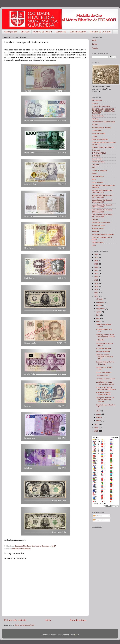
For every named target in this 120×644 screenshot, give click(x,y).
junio (98, 318)
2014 (96, 293)
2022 (96, 267)
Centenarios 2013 (103, 376)
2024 (96, 261)
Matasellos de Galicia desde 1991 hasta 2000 (102, 206)
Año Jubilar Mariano (103, 348)
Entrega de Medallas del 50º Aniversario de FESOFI (105, 400)
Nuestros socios (98, 228)
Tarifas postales (98, 242)
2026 (96, 254)
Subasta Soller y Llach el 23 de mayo (105, 363)
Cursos (94, 136)
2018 (96, 280)
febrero (99, 417)
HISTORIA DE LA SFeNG (100, 32)
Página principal (11, 32)
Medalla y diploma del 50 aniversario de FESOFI (105, 336)
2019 (96, 277)
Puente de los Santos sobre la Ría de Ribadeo (106, 388)
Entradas (98, 516)
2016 (96, 286)
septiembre (101, 309)
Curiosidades (97, 131)
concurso (95, 125)
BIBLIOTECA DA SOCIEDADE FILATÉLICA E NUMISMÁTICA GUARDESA (103, 111)
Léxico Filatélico (98, 177)
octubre (99, 305)
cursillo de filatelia (98, 134)
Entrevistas (96, 150)
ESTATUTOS (61, 32)
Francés (95, 48)
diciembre (100, 299)
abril (98, 411)
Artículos (95, 103)
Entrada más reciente (15, 620)
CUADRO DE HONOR (43, 32)
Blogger (76, 635)
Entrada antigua (78, 620)
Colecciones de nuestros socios (103, 122)
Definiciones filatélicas (100, 139)
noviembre (100, 302)
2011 (96, 428)
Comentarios (99, 520)
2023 (96, 264)
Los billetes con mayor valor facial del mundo (105, 383)
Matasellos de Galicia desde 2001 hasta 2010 (102, 211)
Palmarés (95, 231)
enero (99, 421)
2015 (96, 290)
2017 (96, 283)
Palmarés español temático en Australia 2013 (105, 357)
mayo (99, 322)
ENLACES (25, 32)
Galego (95, 44)
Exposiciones (97, 159)
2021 (96, 270)
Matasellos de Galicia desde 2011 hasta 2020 (102, 216)
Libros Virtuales (98, 182)
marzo (99, 414)
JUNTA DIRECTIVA (78, 32)
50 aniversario (97, 100)
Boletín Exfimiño (98, 116)
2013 (96, 296)
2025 (96, 257)
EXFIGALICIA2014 (99, 153)
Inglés (94, 40)
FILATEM (95, 165)
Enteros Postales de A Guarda (103, 147)
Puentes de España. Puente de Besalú (103, 393)
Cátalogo (95, 119)
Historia (95, 174)
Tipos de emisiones (103, 352)
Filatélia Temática (98, 162)
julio (98, 315)
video (94, 245)
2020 (96, 274)
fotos (94, 168)
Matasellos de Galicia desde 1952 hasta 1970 (102, 191)
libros (94, 179)
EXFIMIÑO (96, 156)
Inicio (48, 620)
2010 (96, 431)
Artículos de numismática (21, 549)
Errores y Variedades (104, 372)
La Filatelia (100, 340)
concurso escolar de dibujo (102, 128)
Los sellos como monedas (106, 379)
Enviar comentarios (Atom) (25, 625)
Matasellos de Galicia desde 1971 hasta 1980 (102, 196)
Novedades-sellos (98, 226)
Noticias (95, 220)
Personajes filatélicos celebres (103, 234)
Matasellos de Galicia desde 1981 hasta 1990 (102, 201)
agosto (99, 312)
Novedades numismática (101, 223)
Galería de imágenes (99, 171)
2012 (96, 425)
